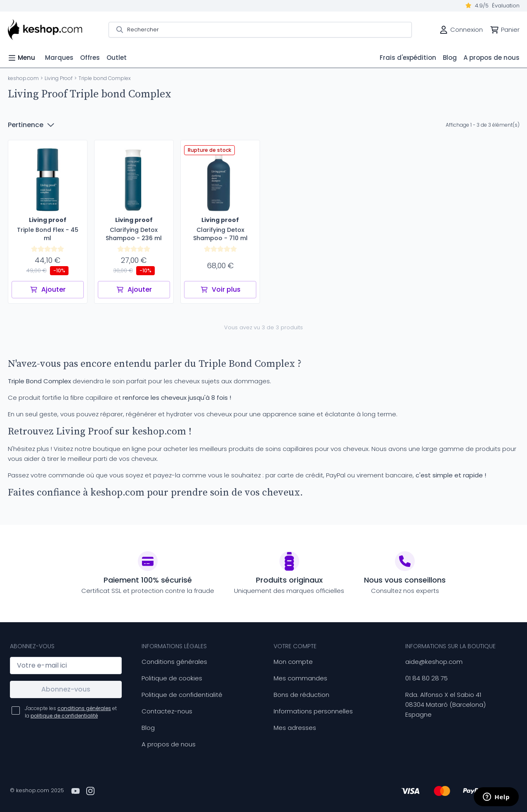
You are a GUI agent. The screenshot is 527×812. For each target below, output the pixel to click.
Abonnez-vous (66, 689)
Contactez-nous (167, 711)
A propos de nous (169, 744)
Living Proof (59, 78)
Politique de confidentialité (182, 695)
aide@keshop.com (434, 662)
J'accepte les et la (71, 712)
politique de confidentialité (64, 716)
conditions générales (84, 708)
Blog (148, 728)
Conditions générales (174, 662)
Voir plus (220, 289)
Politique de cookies (172, 678)
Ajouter (48, 289)
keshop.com (23, 78)
